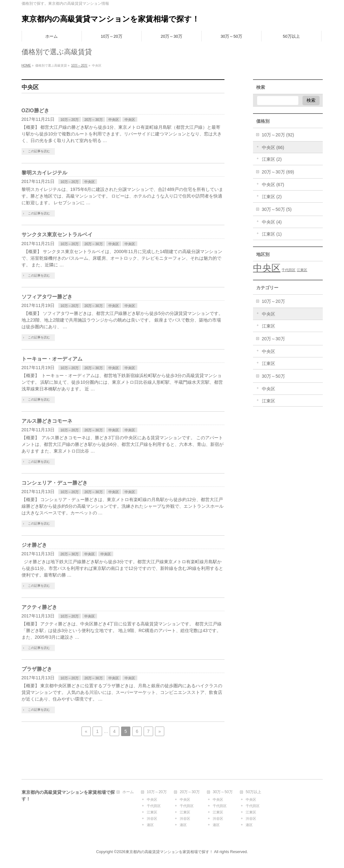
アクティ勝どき (39, 607)
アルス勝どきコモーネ (47, 421)
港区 (150, 825)
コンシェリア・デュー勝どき (55, 483)
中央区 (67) (273, 185)
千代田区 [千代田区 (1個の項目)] (289, 270)
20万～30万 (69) (278, 172)
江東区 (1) (272, 234)
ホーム (128, 792)
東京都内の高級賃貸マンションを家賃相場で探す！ (110, 19)
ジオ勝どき (34, 545)
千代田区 (154, 806)
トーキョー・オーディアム (52, 359)
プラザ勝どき (37, 669)
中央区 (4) (272, 222)
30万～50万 (273, 376)
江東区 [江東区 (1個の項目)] (302, 270)
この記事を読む (39, 151)
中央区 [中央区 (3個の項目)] (267, 268)
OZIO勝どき (35, 111)
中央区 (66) (273, 147)
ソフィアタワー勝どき (47, 297)
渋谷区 (152, 819)
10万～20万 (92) (278, 135)
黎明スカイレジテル (44, 173)
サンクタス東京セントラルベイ (57, 235)
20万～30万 (93, 120)
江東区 (269, 326)
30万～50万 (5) (277, 209)
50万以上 (253, 792)
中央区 (114, 120)
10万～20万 (70, 120)
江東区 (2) (272, 159)
